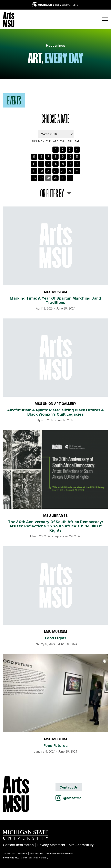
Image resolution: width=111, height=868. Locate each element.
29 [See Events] (56, 178)
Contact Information (18, 845)
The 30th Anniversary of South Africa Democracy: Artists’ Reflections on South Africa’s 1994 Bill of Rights (55, 526)
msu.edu (39, 853)
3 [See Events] (70, 149)
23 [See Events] (63, 171)
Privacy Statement (51, 845)
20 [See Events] (41, 171)
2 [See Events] (63, 149)
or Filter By (52, 193)
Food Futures (55, 746)
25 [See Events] (77, 171)
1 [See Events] (56, 149)
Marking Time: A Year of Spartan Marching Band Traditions (55, 300)
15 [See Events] (56, 164)
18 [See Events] (77, 164)
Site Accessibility (81, 845)
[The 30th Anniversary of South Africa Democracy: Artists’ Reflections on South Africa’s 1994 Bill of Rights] (55, 469)
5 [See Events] (34, 157)
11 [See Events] (77, 157)
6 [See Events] (41, 157)
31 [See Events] (70, 178)
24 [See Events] (70, 171)
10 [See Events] (70, 157)
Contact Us (69, 787)
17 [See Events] (70, 164)
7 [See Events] (48, 157)
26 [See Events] (34, 178)
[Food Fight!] (55, 586)
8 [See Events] (56, 157)
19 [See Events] (34, 171)
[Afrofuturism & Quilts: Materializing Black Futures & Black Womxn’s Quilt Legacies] (55, 358)
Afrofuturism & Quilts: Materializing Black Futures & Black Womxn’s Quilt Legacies (56, 412)
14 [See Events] (48, 164)
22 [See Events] (55, 171)
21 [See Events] (48, 171)
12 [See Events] (34, 164)
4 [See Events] (77, 149)
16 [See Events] (63, 164)
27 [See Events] (41, 178)
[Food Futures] (55, 693)
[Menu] (105, 19)
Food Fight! (55, 638)
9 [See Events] (63, 157)
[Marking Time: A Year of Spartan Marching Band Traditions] (55, 246)
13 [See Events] (41, 164)
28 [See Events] (48, 178)
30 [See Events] (63, 178)
